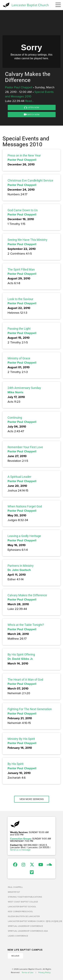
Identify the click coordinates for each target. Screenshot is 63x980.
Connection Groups (20, 839)
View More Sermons (32, 799)
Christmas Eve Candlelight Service (30, 180)
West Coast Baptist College (23, 902)
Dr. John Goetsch (19, 570)
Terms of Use (28, 972)
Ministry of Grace (19, 358)
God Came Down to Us (23, 210)
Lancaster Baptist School (22, 907)
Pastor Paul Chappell (19, 87)
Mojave (15, 956)
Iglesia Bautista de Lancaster (24, 916)
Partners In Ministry (21, 566)
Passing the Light (19, 329)
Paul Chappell (15, 887)
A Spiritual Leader (19, 477)
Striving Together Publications (25, 897)
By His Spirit (16, 764)
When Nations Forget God (25, 506)
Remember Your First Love (25, 447)
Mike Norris (15, 392)
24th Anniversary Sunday (24, 388)
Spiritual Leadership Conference (25, 926)
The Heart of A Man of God (25, 680)
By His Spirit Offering (21, 654)
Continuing (15, 418)
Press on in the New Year (24, 155)
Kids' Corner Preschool (20, 911)
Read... (29, 101)
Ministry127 (14, 892)
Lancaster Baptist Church (30, 5)
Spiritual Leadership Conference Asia (28, 931)
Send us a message (20, 850)
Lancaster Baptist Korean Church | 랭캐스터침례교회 (32, 921)
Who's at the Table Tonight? (26, 625)
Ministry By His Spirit (21, 739)
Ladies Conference (18, 936)
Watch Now (32, 114)
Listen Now (32, 107)
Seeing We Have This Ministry (27, 240)
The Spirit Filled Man (21, 269)
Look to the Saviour (20, 299)
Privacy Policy (44, 972)
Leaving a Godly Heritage (24, 536)
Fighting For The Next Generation (30, 709)
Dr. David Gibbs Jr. (20, 659)
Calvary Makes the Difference (27, 595)
